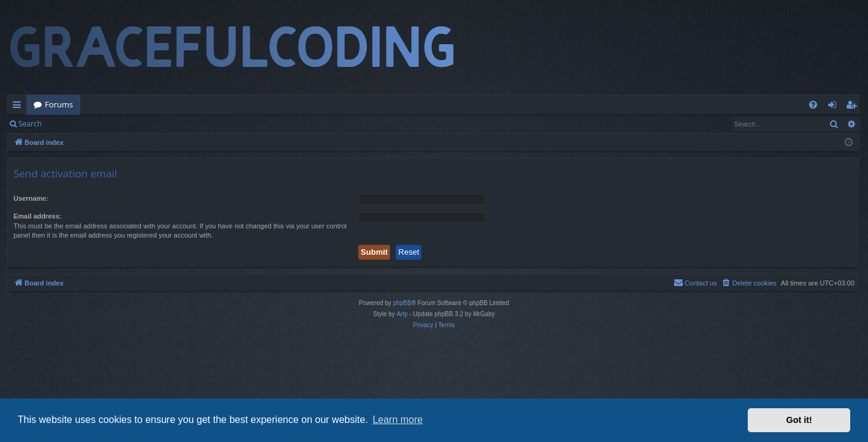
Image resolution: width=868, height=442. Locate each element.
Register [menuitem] (854, 107)
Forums (59, 104)
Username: (31, 198)
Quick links (19, 107)
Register (109, 124)
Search (30, 124)
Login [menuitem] (835, 107)
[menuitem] (813, 105)
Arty (402, 314)
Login (69, 124)
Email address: (37, 216)
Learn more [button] (398, 420)
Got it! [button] (799, 420)
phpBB (402, 303)
